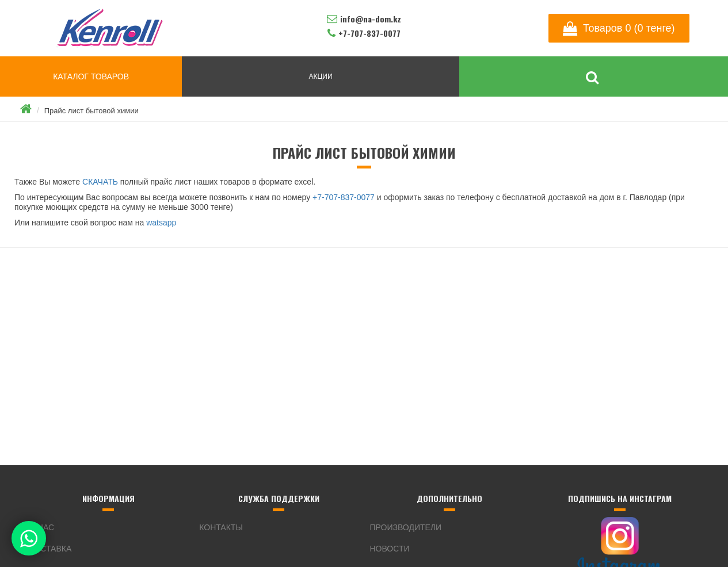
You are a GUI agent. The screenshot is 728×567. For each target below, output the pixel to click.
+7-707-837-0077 (344, 197)
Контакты (221, 527)
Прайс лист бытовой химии (92, 111)
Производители (406, 527)
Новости (390, 549)
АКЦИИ (320, 76)
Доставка (50, 549)
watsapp (161, 223)
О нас (41, 527)
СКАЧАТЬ (100, 182)
